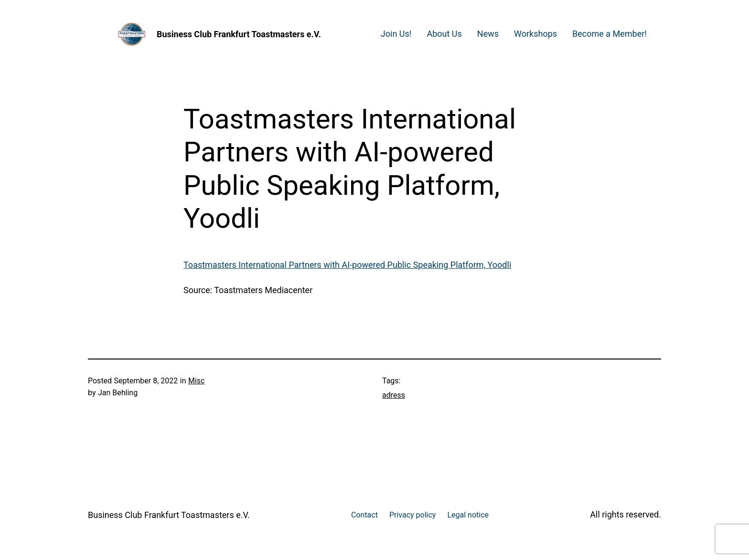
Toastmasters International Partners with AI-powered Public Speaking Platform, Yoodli (347, 265)
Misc (197, 381)
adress (394, 395)
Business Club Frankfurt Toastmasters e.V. (239, 34)
